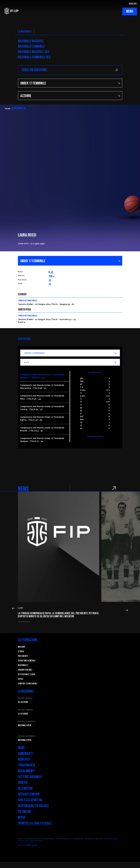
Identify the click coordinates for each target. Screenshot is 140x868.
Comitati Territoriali (28, 684)
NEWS (23, 489)
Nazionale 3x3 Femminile (27, 736)
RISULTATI (133, 4)
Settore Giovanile (30, 777)
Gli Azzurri (23, 702)
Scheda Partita (95, 437)
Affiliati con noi (29, 794)
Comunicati (25, 754)
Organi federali (25, 670)
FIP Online (25, 812)
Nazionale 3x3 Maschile (27, 722)
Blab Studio (32, 845)
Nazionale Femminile (31, 47)
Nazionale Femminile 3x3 (34, 57)
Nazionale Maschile (31, 41)
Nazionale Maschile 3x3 (34, 52)
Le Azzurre (23, 714)
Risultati (24, 759)
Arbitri (23, 783)
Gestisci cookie (37, 841)
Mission (21, 647)
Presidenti (23, 656)
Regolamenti (26, 771)
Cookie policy (112, 839)
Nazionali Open (25, 725)
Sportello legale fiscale (35, 823)
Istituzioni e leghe (27, 674)
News (21, 748)
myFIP (22, 818)
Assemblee (23, 665)
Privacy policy (24, 841)
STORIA (21, 651)
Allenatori (25, 788)
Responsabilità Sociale (33, 806)
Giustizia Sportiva (30, 800)
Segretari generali (27, 661)
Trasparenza (27, 765)
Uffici (21, 679)
